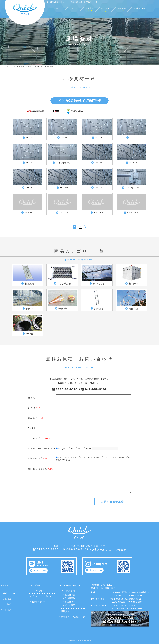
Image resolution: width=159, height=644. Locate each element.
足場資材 (65, 611)
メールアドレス (37, 438)
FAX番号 (33, 428)
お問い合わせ (38, 602)
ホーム (6, 585)
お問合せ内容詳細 (38, 469)
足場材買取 (70, 598)
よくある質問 (38, 591)
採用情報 (7, 610)
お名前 (32, 408)
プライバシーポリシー (43, 596)
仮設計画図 (70, 605)
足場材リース (71, 602)
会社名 (32, 398)
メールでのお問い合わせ (112, 550)
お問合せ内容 (35, 458)
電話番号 (33, 418)
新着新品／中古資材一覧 (73, 617)
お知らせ (7, 604)
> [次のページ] (85, 226)
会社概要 (7, 599)
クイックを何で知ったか (42, 448)
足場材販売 (70, 595)
